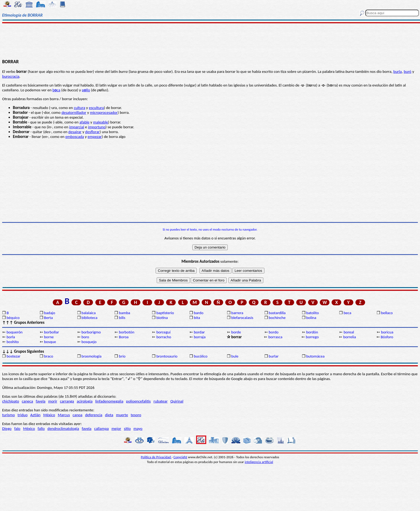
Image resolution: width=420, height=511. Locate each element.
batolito (312, 313)
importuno (97, 127)
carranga (67, 401)
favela (41, 401)
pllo (86, 90)
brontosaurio (167, 356)
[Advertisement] (210, 41)
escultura (96, 108)
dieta (109, 415)
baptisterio (165, 313)
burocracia (11, 76)
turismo (8, 415)
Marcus (64, 415)
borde (236, 332)
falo (17, 429)
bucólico (200, 356)
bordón (312, 332)
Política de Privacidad (156, 457)
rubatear (161, 401)
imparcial (77, 127)
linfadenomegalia (109, 401)
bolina (311, 318)
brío (122, 356)
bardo (198, 313)
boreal (349, 332)
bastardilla (277, 313)
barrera (237, 313)
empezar (95, 137)
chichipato (11, 401)
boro (85, 337)
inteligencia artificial (259, 462)
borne (49, 337)
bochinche (277, 318)
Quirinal (177, 401)
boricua (387, 332)
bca (56, 90)
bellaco (387, 313)
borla (11, 337)
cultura (79, 108)
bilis (122, 318)
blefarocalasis (242, 318)
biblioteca (89, 318)
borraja (200, 337)
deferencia (94, 415)
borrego (312, 337)
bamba (125, 313)
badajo (50, 313)
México (49, 415)
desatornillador (74, 112)
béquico (13, 318)
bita (197, 318)
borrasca (275, 337)
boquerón (14, 332)
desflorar (92, 132)
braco (48, 356)
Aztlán (35, 415)
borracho (164, 337)
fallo (41, 429)
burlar (274, 356)
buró (408, 72)
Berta (48, 318)
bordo (274, 332)
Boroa (124, 337)
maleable (101, 122)
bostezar (13, 356)
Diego (7, 429)
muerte (122, 415)
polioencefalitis (138, 401)
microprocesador (104, 112)
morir (53, 401)
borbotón (127, 332)
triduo (23, 415)
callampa (101, 429)
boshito (13, 342)
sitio (127, 429)
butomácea (315, 356)
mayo (138, 429)
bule (235, 356)
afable (85, 122)
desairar (75, 132)
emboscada (75, 137)
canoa (77, 415)
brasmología (91, 356)
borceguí (164, 332)
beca (348, 313)
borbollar (51, 332)
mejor (116, 429)
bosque (50, 342)
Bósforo (387, 337)
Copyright (180, 457)
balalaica (89, 313)
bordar (199, 332)
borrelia (350, 337)
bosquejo (89, 342)
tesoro (136, 415)
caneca (27, 401)
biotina (162, 318)
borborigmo (91, 332)
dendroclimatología (63, 429)
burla (397, 72)
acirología (85, 401)
